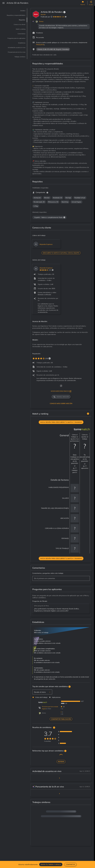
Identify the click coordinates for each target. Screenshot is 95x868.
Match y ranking (17, 32)
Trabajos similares (16, 68)
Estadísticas (19, 49)
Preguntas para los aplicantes (16, 43)
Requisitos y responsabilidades (16, 17)
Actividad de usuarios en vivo (13, 55)
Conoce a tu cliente (16, 27)
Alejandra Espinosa (46, 244)
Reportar (83, 5)
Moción (43, 14)
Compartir (70, 864)
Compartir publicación (61, 719)
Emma (41, 21)
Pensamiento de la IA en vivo (13, 62)
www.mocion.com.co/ (61, 391)
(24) (63, 17)
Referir (61, 762)
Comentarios (19, 37)
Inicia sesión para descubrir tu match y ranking (61, 422)
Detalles (21, 11)
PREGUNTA (40, 45)
